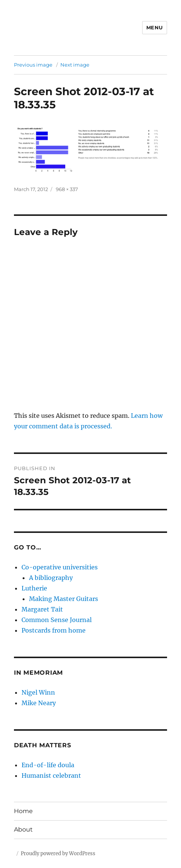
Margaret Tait (42, 609)
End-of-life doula (48, 765)
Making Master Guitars (64, 599)
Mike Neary (39, 703)
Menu (155, 27)
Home (23, 811)
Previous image (33, 65)
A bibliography (51, 578)
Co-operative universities (60, 567)
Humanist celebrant (51, 775)
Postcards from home (54, 630)
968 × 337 (67, 189)
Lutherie (34, 588)
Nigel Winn (38, 692)
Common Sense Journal (57, 620)
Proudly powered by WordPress (58, 854)
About (23, 829)
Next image (75, 65)
